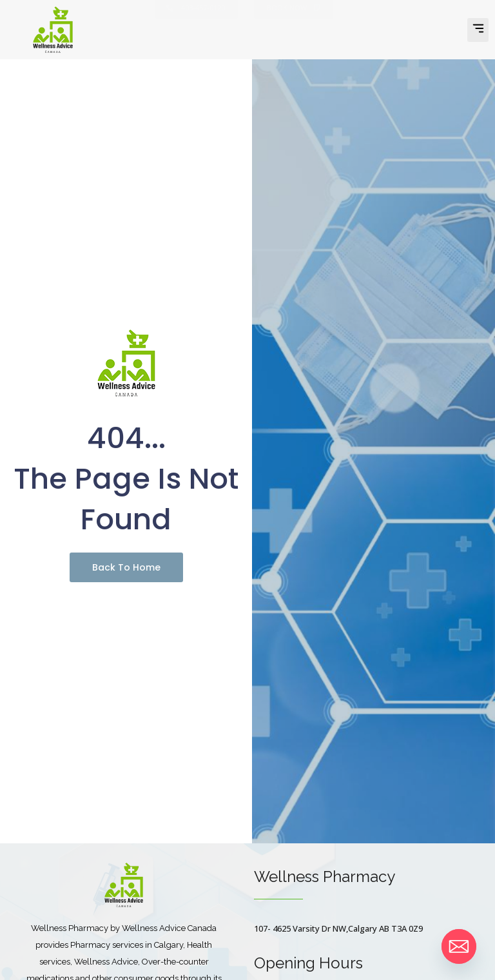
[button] (478, 30)
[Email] (459, 946)
